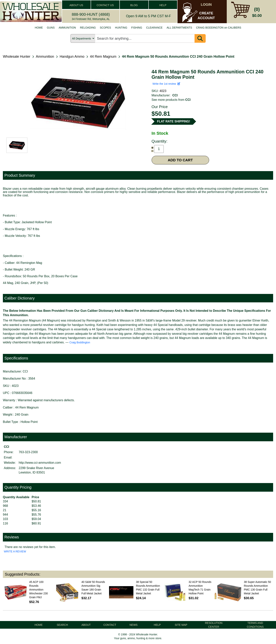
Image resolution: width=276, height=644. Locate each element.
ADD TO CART (180, 160)
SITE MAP (181, 625)
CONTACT (110, 625)
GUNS (51, 28)
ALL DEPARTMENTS (179, 28)
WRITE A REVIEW (15, 551)
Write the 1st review (166, 84)
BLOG (134, 5)
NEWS (134, 625)
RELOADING (88, 28)
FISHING (137, 28)
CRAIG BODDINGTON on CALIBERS (219, 28)
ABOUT (86, 625)
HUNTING (121, 28)
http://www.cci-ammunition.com (40, 463)
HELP (163, 5)
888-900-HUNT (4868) (91, 14)
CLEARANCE (154, 28)
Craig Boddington (80, 342)
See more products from (171, 100)
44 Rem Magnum (103, 57)
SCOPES (105, 28)
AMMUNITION (67, 28)
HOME (39, 28)
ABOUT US (76, 5)
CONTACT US (105, 5)
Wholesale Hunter (17, 57)
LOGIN (206, 5)
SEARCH (62, 625)
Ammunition (45, 57)
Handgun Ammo (72, 57)
